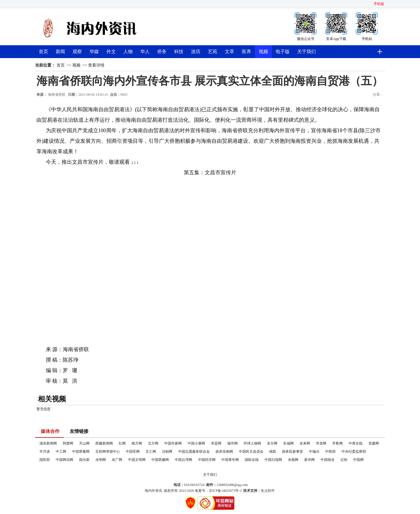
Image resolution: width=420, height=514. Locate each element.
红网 (122, 443)
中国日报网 (273, 460)
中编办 (314, 452)
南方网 (137, 443)
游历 (196, 52)
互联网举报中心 (108, 452)
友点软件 (268, 491)
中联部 (330, 452)
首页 (43, 52)
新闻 (60, 52)
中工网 (61, 452)
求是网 (216, 443)
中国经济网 (207, 460)
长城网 (288, 443)
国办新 (84, 460)
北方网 (153, 443)
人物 (128, 52)
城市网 (232, 443)
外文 (111, 52)
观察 (77, 52)
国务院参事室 (293, 452)
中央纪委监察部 (354, 452)
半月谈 (45, 452)
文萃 (230, 52)
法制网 (167, 452)
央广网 (117, 460)
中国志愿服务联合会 (194, 452)
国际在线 (252, 460)
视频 (263, 52)
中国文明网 (137, 460)
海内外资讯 (153, 491)
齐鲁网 (337, 443)
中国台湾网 (183, 460)
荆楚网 (68, 443)
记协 (344, 460)
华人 (145, 52)
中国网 (358, 460)
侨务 (162, 52)
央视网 (293, 460)
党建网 (374, 443)
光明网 (101, 460)
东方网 (272, 443)
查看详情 (96, 65)
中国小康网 (196, 443)
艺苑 (213, 52)
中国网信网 (64, 460)
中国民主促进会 (251, 452)
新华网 (309, 460)
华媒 (94, 52)
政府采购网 (224, 452)
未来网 (305, 443)
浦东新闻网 (48, 443)
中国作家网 (173, 443)
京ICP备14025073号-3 (225, 491)
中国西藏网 (160, 460)
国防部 (45, 460)
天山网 (84, 443)
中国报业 (328, 460)
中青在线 (356, 443)
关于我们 (307, 52)
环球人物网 (252, 443)
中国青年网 (230, 460)
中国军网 (133, 452)
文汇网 (151, 452)
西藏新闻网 (104, 443)
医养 (246, 52)
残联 (273, 452)
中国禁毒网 (81, 452)
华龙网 (321, 443)
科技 (179, 52)
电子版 (283, 52)
